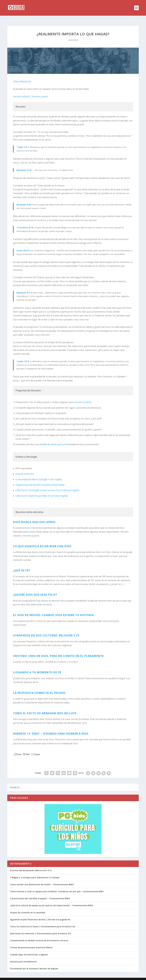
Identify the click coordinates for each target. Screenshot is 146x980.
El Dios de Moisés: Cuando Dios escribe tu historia (53, 610)
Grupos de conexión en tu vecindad (28, 908)
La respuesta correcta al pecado (39, 688)
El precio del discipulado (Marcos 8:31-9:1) (31, 866)
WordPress (54, 977)
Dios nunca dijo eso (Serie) (34, 517)
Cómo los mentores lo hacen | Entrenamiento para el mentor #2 (43, 922)
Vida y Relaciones (22, 77)
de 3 (29, 523)
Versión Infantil (21, 92)
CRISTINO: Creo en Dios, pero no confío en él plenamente (58, 651)
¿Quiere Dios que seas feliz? (35, 590)
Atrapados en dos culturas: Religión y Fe (46, 631)
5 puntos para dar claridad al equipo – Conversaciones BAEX (40, 894)
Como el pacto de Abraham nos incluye (45, 709)
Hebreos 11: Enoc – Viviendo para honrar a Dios (51, 729)
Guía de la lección (25, 469)
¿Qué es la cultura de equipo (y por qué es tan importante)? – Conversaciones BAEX (52, 901)
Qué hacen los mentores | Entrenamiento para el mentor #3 (40, 929)
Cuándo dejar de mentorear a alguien (29, 950)
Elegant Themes (27, 977)
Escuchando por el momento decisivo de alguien (34, 964)
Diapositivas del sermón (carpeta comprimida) (40, 480)
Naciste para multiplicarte (23, 957)
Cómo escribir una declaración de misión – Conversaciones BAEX (42, 880)
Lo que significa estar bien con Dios (42, 542)
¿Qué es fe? (21, 566)
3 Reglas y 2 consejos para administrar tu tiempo (35, 873)
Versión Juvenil (40, 92)
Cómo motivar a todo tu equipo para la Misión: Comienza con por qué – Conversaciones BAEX (57, 887)
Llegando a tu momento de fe (37, 668)
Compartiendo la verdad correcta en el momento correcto (39, 936)
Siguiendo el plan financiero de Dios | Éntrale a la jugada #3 (40, 915)
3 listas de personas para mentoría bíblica (31, 943)
